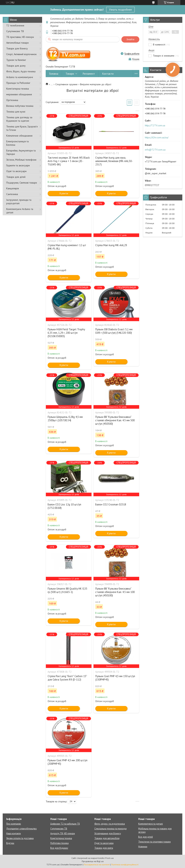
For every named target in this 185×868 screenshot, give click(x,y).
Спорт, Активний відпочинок (21, 54)
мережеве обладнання (19, 94)
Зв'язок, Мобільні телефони (21, 160)
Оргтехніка (12, 100)
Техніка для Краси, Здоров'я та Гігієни (22, 128)
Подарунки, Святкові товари (22, 183)
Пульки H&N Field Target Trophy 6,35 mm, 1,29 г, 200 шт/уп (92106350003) (66, 333)
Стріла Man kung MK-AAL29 (111, 245)
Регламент (89, 74)
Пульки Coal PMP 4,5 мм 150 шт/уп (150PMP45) (115, 678)
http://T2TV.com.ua (155, 125)
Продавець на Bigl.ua (93, 861)
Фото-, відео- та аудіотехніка (110, 824)
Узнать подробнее (120, 10)
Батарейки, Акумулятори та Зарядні (21, 152)
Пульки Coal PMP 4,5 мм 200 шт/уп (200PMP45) (68, 762)
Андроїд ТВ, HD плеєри (63, 833)
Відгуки (10, 843)
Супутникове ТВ (15, 31)
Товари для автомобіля (107, 838)
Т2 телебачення (15, 25)
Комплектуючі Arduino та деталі (20, 211)
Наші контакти (14, 833)
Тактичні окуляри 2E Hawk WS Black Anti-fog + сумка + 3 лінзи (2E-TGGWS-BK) (69, 161)
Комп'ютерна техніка (18, 89)
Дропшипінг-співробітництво (21, 829)
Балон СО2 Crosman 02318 (111, 504)
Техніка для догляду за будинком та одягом (19, 119)
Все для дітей (146, 837)
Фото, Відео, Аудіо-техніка (21, 71)
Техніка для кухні (16, 112)
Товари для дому (16, 66)
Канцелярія (13, 188)
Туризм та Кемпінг (16, 60)
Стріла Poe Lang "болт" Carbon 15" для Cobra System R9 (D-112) (67, 678)
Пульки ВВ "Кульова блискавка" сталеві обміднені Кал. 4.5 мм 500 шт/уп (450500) (115, 420)
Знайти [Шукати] (130, 39)
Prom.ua (109, 858)
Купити (64, 193)
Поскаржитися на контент (97, 865)
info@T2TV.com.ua (155, 150)
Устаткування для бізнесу (108, 833)
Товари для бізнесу (17, 48)
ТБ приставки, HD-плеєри (20, 37)
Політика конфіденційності (125, 865)
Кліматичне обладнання (19, 136)
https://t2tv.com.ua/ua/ (157, 137)
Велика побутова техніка (20, 106)
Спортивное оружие (66, 84)
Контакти (108, 74)
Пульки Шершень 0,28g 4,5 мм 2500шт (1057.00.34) (65, 419)
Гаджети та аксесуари (18, 165)
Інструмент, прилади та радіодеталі (19, 202)
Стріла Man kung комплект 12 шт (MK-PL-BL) (67, 247)
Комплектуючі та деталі (151, 824)
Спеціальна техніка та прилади (110, 829)
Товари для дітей (16, 177)
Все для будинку (59, 848)
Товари (70, 74)
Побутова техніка (59, 843)
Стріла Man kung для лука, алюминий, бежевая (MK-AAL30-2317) (114, 161)
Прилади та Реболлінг (18, 83)
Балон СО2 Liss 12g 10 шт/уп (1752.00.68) (64, 506)
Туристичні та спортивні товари (154, 842)
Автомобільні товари (17, 43)
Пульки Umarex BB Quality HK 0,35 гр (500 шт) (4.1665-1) (67, 590)
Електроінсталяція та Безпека (17, 143)
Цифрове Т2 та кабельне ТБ (65, 824)
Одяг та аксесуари (16, 171)
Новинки (143, 847)
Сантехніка (12, 194)
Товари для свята (104, 848)
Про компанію (14, 824)
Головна (54, 74)
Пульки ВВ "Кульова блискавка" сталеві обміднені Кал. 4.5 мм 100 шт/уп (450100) (115, 592)
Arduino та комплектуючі (20, 77)
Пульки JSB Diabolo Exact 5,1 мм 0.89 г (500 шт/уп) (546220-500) (114, 331)
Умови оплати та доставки (20, 838)
